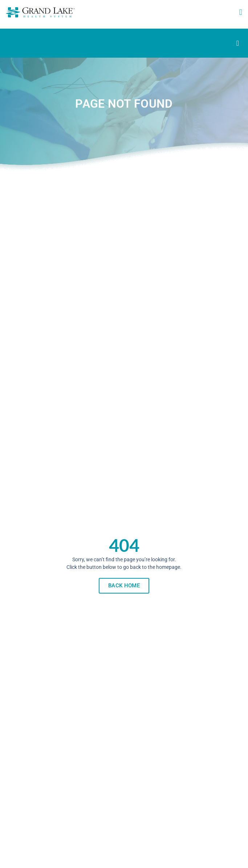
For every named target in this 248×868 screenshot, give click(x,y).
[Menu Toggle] (238, 43)
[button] (241, 12)
